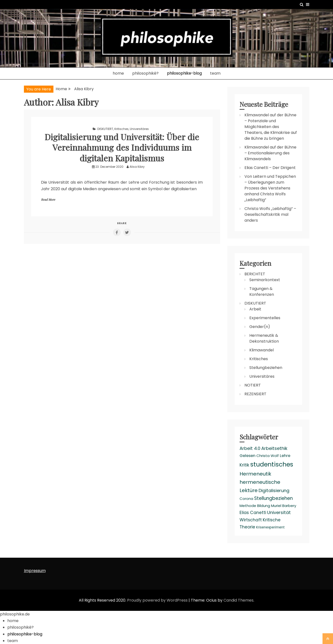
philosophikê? (145, 73)
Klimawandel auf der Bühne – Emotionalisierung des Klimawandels (270, 153)
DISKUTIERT (105, 129)
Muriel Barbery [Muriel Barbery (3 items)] (284, 506)
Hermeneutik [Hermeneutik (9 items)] (255, 474)
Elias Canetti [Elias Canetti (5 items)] (253, 513)
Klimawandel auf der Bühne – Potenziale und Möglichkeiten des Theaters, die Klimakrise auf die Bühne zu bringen (271, 127)
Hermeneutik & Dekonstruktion (264, 338)
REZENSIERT (255, 394)
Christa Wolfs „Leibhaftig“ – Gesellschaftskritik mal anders (270, 214)
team (215, 73)
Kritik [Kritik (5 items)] (244, 465)
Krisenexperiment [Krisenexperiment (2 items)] (270, 527)
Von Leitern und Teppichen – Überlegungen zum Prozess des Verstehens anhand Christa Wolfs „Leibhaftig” (270, 188)
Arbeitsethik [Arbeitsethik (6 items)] (274, 448)
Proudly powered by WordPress (158, 600)
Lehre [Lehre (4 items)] (285, 456)
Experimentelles (265, 318)
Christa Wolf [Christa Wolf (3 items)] (268, 456)
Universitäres (139, 129)
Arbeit (255, 309)
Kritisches (121, 129)
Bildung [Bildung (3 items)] (264, 506)
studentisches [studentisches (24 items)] (272, 464)
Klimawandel (262, 350)
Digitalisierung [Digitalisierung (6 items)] (274, 490)
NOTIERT (253, 385)
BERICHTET (255, 274)
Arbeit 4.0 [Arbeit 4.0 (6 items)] (250, 448)
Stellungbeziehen (266, 368)
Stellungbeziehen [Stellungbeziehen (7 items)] (273, 498)
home (118, 73)
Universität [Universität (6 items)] (279, 512)
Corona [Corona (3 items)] (246, 499)
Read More (48, 199)
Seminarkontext (265, 280)
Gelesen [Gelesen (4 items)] (247, 456)
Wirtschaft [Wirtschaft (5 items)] (251, 520)
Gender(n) (260, 327)
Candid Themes (238, 600)
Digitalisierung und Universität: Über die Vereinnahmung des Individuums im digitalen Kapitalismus (122, 147)
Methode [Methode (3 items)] (248, 506)
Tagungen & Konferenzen (262, 292)
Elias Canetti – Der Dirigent (270, 168)
